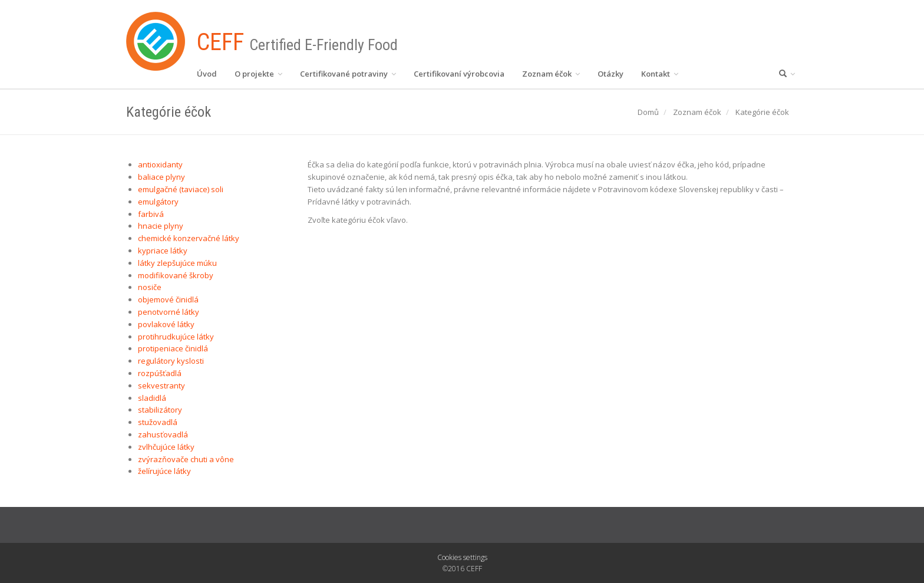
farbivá (151, 214)
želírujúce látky (164, 471)
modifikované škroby (176, 275)
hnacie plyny (161, 226)
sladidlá (152, 398)
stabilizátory (160, 410)
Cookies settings (462, 557)
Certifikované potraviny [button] (348, 74)
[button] (787, 74)
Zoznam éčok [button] (551, 74)
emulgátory (158, 202)
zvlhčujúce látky (166, 447)
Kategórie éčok (762, 112)
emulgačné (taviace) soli (181, 189)
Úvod (207, 74)
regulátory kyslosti (171, 361)
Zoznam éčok (697, 112)
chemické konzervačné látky (189, 238)
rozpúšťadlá (160, 373)
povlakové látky (166, 324)
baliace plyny (161, 177)
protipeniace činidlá (173, 348)
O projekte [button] (258, 74)
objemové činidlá (168, 299)
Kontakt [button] (660, 74)
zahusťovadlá (163, 434)
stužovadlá (158, 422)
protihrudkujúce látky (176, 337)
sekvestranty (161, 386)
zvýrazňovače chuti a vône (186, 459)
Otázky (610, 74)
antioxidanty (160, 164)
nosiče (150, 287)
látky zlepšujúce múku (177, 263)
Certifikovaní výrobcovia (459, 74)
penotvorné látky (169, 312)
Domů (648, 112)
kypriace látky (163, 251)
